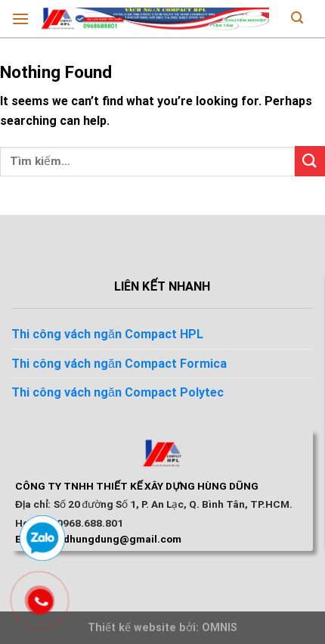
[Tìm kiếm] (297, 19)
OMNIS (220, 628)
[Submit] (310, 161)
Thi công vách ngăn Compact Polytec (118, 392)
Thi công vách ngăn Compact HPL (107, 334)
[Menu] (20, 19)
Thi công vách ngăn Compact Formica (119, 364)
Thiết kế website (132, 628)
